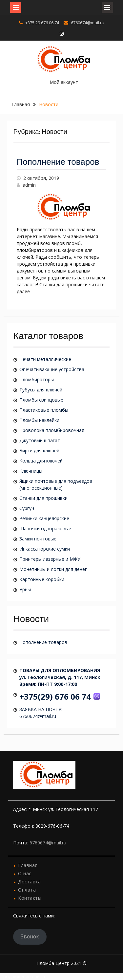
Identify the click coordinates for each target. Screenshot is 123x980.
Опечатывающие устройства (52, 369)
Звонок (30, 936)
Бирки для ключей (39, 451)
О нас (25, 873)
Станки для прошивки (43, 498)
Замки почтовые (38, 539)
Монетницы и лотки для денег (53, 569)
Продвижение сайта (22, 977)
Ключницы (31, 471)
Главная (21, 104)
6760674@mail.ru (88, 23)
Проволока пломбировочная (52, 430)
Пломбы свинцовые (41, 400)
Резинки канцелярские (44, 518)
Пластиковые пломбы (44, 410)
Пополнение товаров (58, 162)
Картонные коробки (42, 579)
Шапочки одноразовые (45, 528)
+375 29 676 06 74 (42, 23)
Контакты (30, 898)
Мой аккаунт (64, 82)
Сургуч (27, 508)
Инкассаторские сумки (45, 549)
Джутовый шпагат (40, 440)
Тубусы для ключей (41, 390)
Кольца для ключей (41, 461)
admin (29, 185)
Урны (25, 589)
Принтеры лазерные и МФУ (50, 559)
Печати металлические (45, 359)
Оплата (27, 890)
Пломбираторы (37, 379)
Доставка (29, 882)
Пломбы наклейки (39, 420)
